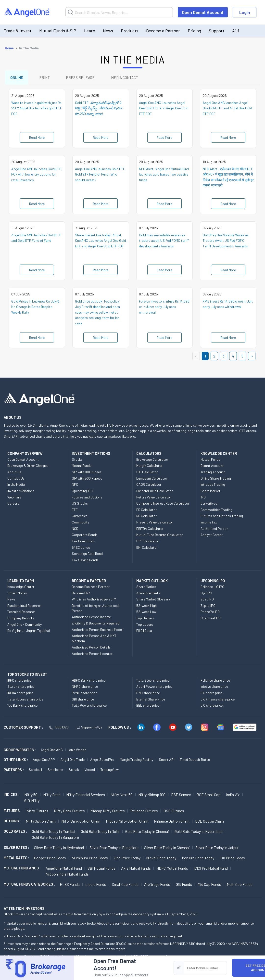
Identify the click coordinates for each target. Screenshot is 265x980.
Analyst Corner (212, 536)
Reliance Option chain (172, 822)
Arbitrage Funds (157, 886)
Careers (13, 505)
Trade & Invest (18, 31)
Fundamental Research (24, 607)
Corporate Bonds (85, 536)
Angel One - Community (25, 626)
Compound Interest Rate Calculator (163, 505)
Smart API (167, 761)
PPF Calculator (148, 542)
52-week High (146, 607)
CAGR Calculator (149, 486)
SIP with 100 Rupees (87, 473)
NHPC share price (85, 688)
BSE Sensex (181, 796)
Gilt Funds (184, 886)
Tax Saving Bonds (85, 561)
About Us (14, 473)
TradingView (110, 771)
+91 (179, 968)
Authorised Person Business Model (97, 631)
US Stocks (80, 505)
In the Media (16, 486)
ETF (75, 511)
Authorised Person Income (91, 618)
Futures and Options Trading (222, 517)
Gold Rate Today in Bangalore (55, 839)
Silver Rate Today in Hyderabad (59, 849)
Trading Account (213, 473)
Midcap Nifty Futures (108, 812)
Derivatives (209, 505)
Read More (37, 139)
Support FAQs (89, 729)
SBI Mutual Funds (101, 870)
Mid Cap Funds (209, 886)
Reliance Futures (144, 812)
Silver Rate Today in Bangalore (114, 849)
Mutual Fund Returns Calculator (160, 536)
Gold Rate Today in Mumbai (54, 833)
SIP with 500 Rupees (87, 480)
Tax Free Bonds (83, 542)
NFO (75, 486)
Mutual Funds (82, 467)
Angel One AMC (52, 751)
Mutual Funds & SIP (58, 31)
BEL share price (148, 707)
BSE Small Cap (208, 796)
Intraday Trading (213, 486)
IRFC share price (19, 682)
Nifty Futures (37, 812)
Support (217, 31)
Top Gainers (145, 619)
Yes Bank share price (22, 707)
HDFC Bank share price (89, 682)
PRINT (47, 78)
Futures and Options (87, 499)
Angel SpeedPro (102, 761)
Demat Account (212, 467)
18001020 (59, 729)
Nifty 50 (31, 796)
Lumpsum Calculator (152, 480)
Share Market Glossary (153, 601)
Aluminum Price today (90, 859)
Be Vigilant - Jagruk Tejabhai (29, 632)
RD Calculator (146, 517)
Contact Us (16, 480)
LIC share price (212, 707)
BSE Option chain (209, 822)
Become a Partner (163, 31)
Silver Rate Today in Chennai (167, 849)
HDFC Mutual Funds (172, 870)
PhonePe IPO (210, 613)
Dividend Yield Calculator (155, 492)
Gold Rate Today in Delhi (100, 833)
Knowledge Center (21, 588)
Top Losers (145, 626)
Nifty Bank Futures (69, 812)
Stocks (77, 461)
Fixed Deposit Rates (195, 761)
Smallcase (55, 771)
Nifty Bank (52, 796)
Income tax (209, 524)
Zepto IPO (208, 607)
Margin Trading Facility (137, 761)
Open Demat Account (203, 12)
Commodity (80, 524)
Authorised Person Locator (92, 655)
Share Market (210, 492)
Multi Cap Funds (240, 886)
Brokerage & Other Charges (28, 467)
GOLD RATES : (15, 833)
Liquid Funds (96, 886)
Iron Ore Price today (198, 859)
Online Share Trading (216, 480)
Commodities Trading (216, 511)
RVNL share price (84, 694)
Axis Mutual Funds (136, 870)
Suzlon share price (21, 688)
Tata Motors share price (25, 701)
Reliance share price (215, 682)
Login (245, 12)
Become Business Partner (91, 588)
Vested (90, 771)
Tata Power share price (89, 707)
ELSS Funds (70, 886)
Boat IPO (207, 601)
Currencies (80, 517)
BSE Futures (174, 812)
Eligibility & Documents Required (96, 625)
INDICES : (12, 796)
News (108, 31)
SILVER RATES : (16, 849)
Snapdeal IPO (211, 619)
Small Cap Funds (125, 886)
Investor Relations (21, 492)
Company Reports (21, 619)
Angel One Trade (73, 761)
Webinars (14, 499)
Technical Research (21, 613)
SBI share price (83, 701)
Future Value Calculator (154, 499)
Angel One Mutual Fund (64, 870)
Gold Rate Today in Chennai (147, 833)
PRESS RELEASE (84, 78)
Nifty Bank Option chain (81, 822)
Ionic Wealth (77, 751)
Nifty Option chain (41, 822)
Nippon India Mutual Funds (67, 875)
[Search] (119, 12)
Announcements (148, 594)
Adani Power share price (154, 688)
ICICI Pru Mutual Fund (211, 870)
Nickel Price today (161, 859)
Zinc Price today (127, 859)
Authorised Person (214, 530)
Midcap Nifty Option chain (127, 822)
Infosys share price (214, 688)
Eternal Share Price (151, 701)
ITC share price (211, 694)
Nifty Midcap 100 (152, 796)
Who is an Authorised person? (94, 601)
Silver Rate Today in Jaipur (217, 849)
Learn (90, 31)
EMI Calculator (147, 549)
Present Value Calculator (155, 524)
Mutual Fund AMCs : (22, 869)
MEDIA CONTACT (130, 78)
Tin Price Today (232, 859)
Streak (74, 771)
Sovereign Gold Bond (87, 555)
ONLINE (17, 78)
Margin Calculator (149, 467)
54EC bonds (81, 549)
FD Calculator (146, 511)
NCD (75, 530)
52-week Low (146, 613)
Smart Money (17, 594)
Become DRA (81, 594)
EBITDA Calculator (150, 530)
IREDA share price (20, 694)
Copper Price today (50, 859)
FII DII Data (144, 632)
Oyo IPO (206, 594)
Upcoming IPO (82, 492)
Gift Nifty (32, 802)
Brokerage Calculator (152, 461)
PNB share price (148, 694)
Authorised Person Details (91, 649)
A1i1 (236, 31)
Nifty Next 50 (122, 796)
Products (130, 31)
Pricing (194, 31)
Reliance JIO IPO (212, 588)
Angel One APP (44, 761)
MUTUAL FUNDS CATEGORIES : (29, 886)
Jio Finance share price (218, 701)
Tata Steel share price (153, 682)
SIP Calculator (147, 473)
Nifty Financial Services (86, 796)
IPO (203, 499)
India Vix (233, 796)
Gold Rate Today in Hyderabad (198, 833)
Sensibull (35, 771)
